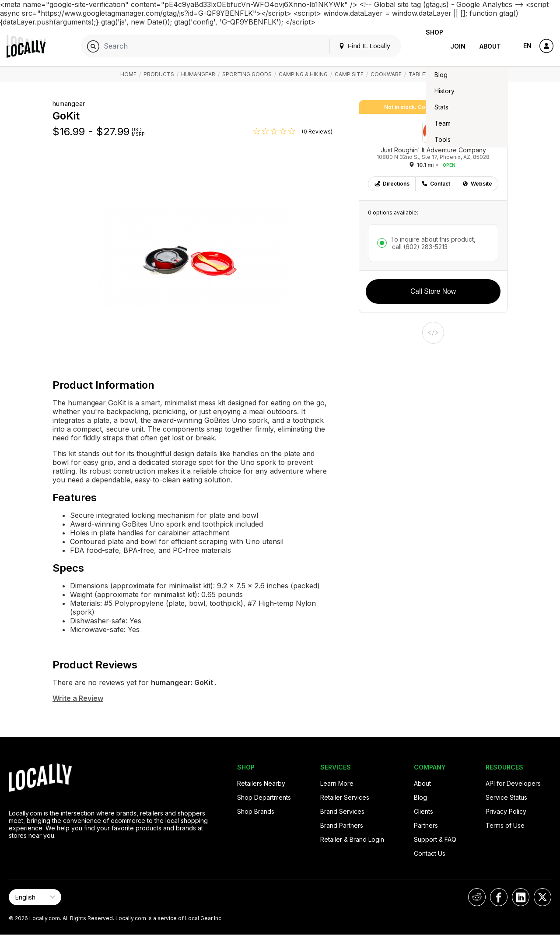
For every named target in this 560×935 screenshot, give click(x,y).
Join (458, 46)
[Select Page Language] (35, 897)
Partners (426, 825)
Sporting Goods (247, 74)
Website (477, 184)
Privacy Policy (506, 811)
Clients (423, 811)
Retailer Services (345, 797)
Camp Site (349, 74)
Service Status (506, 797)
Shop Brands (256, 811)
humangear (198, 74)
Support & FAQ (435, 839)
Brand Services (342, 811)
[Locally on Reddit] (477, 897)
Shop (427, 46)
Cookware (386, 74)
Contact (436, 184)
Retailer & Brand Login (352, 839)
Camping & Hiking (303, 74)
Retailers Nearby (261, 783)
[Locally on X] (542, 897)
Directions (392, 184)
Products (159, 74)
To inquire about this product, (433, 243)
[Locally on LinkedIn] (521, 897)
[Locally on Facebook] (499, 897)
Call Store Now (433, 291)
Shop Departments (264, 797)
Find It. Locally (350, 46)
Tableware (424, 74)
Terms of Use (505, 825)
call (419, 247)
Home (128, 74)
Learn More (337, 783)
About (490, 46)
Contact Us (430, 853)
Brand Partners (342, 825)
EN (527, 46)
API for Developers (513, 783)
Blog (420, 797)
